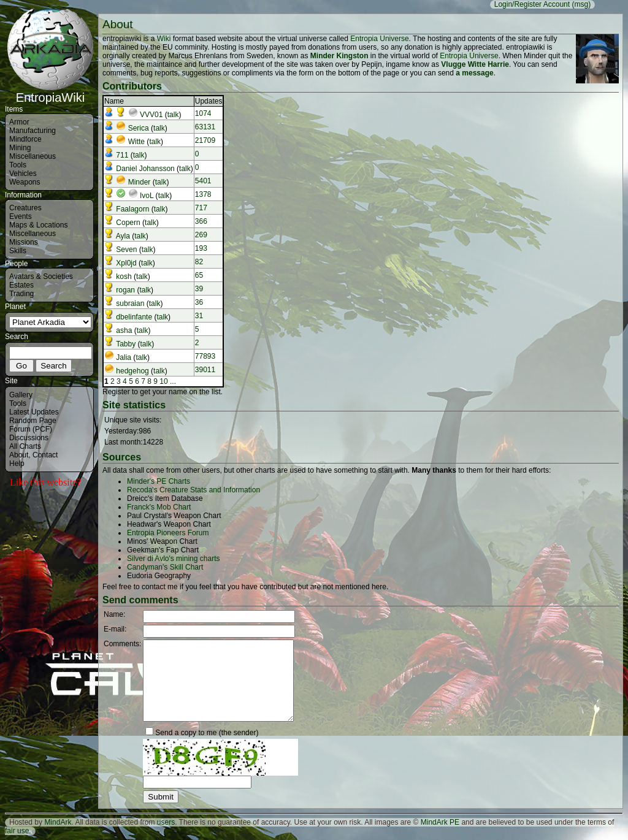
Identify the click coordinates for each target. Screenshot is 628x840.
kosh (124, 277)
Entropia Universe (379, 39)
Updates (209, 101)
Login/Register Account (532, 4)
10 (163, 381)
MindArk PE (440, 822)
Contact (45, 455)
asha (124, 330)
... (173, 381)
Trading (21, 294)
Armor (19, 122)
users (166, 822)
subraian (130, 304)
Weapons (25, 182)
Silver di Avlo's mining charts (173, 559)
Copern (128, 223)
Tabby (126, 344)
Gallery (21, 395)
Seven (126, 250)
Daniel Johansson (145, 169)
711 (122, 155)
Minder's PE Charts (159, 481)
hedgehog (132, 371)
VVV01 (151, 115)
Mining (20, 148)
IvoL (147, 196)
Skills (18, 251)
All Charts (25, 446)
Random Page (33, 421)
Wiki (164, 39)
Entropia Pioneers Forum (168, 533)
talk (173, 115)
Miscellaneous (33, 156)
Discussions (29, 438)
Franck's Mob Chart (159, 507)
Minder (140, 182)
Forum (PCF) (31, 429)
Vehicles (23, 174)
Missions (24, 242)
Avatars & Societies (41, 277)
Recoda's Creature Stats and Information (193, 490)
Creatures (25, 208)
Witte (136, 142)
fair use (17, 831)
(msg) (581, 4)
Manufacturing (33, 131)
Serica (139, 128)
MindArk (58, 822)
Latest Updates (34, 412)
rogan (125, 290)
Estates (21, 285)
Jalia (124, 357)
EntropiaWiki (50, 92)
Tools (18, 165)
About (19, 455)
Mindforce (25, 139)
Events (21, 216)
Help (17, 464)
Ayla (123, 236)
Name (114, 101)
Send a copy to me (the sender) (207, 733)
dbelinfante (134, 317)
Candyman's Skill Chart (165, 567)
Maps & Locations (38, 225)
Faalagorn (132, 209)
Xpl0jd (126, 263)
